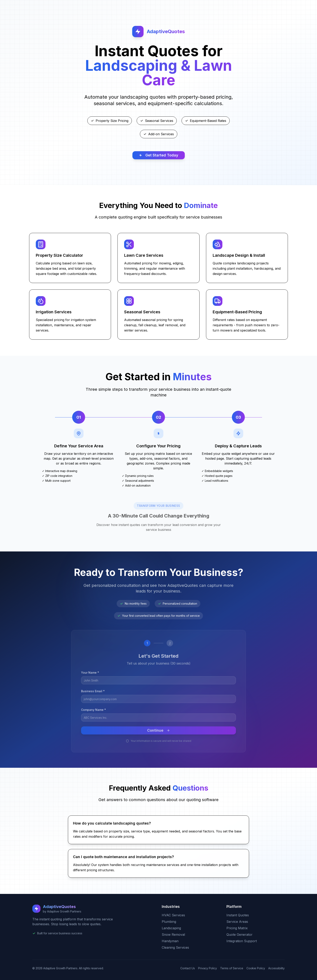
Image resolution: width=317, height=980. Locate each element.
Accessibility (276, 968)
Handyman (170, 941)
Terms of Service (232, 968)
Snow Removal (173, 935)
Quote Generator (239, 935)
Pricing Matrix (237, 928)
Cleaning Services (175, 947)
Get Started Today (159, 155)
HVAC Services (173, 915)
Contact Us (188, 968)
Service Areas (237, 922)
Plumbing (169, 922)
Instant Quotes (238, 915)
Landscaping (171, 928)
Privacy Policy (208, 968)
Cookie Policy (256, 968)
